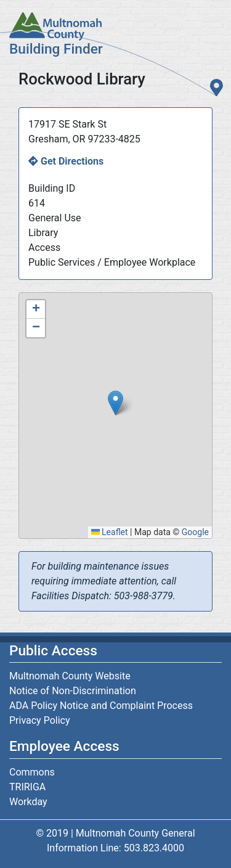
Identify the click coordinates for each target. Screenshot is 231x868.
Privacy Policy (40, 720)
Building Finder (56, 49)
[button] (115, 403)
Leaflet (110, 532)
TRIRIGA (27, 787)
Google (195, 532)
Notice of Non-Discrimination (73, 691)
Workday (28, 802)
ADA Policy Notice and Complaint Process (101, 706)
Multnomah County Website (70, 676)
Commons (32, 772)
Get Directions (72, 161)
